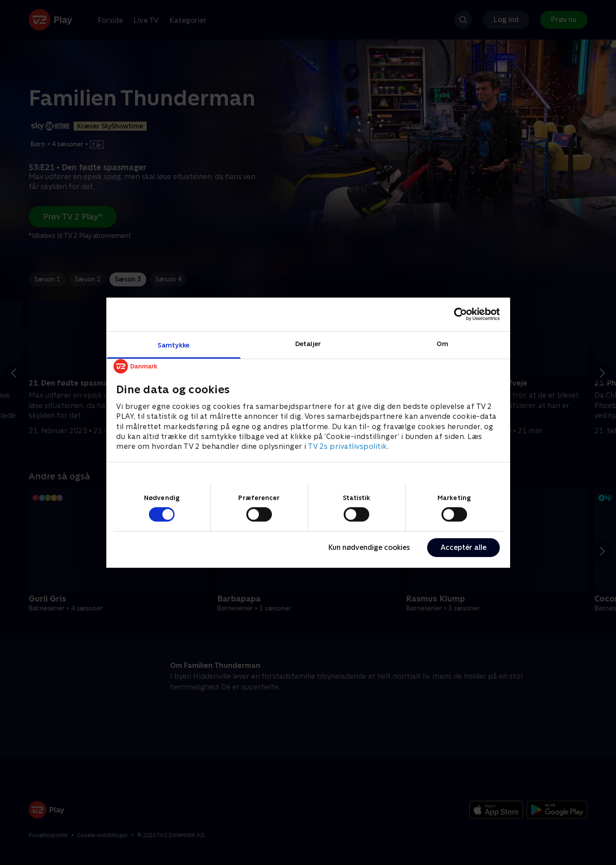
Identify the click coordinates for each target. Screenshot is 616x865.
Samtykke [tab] (173, 345)
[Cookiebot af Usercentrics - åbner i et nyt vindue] (461, 314)
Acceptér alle (463, 547)
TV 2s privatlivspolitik (347, 446)
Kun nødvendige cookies (369, 547)
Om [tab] (442, 343)
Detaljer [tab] (308, 343)
